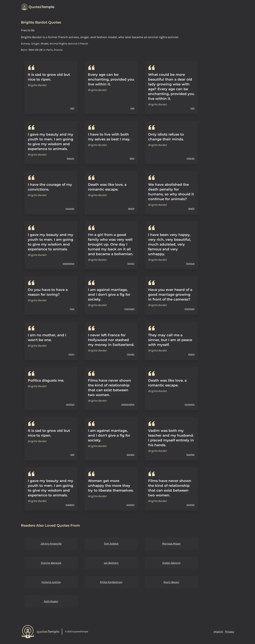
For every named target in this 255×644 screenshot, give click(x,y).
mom (71, 354)
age (72, 108)
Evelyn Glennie (171, 563)
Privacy (230, 632)
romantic (190, 404)
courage (70, 209)
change (191, 158)
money (131, 354)
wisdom (70, 505)
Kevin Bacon (171, 582)
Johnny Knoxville (51, 544)
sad (72, 455)
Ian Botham (111, 563)
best (132, 158)
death (131, 209)
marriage (129, 309)
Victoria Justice (51, 582)
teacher (190, 455)
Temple (41, 7)
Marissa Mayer (171, 544)
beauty (71, 158)
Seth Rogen (51, 601)
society (131, 455)
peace (191, 354)
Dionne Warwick (51, 563)
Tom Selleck (111, 544)
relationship (128, 404)
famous (190, 263)
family (131, 263)
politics (70, 404)
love (72, 309)
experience (68, 263)
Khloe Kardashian (111, 582)
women (130, 505)
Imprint (218, 632)
